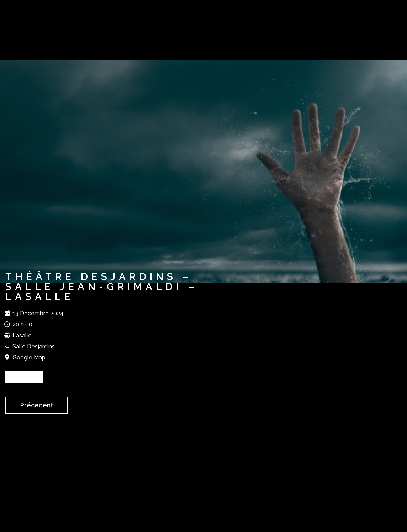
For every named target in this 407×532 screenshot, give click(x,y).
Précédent (36, 405)
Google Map (29, 357)
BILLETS (24, 377)
